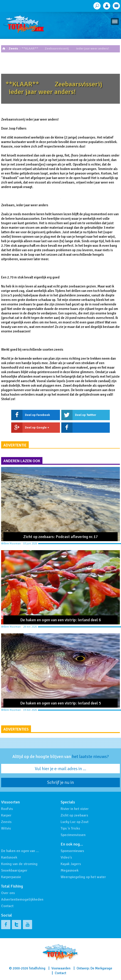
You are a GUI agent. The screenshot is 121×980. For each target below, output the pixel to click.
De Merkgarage (101, 968)
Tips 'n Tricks (70, 828)
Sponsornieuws (72, 851)
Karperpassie (11, 877)
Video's (66, 857)
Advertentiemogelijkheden (22, 899)
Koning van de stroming (19, 864)
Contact (7, 906)
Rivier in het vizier (75, 809)
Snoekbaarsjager (14, 870)
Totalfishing (37, 968)
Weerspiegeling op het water (83, 877)
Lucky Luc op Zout (75, 822)
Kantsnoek (9, 857)
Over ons (8, 893)
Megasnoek (70, 870)
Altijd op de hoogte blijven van (61, 757)
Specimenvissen (73, 835)
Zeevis (13, 48)
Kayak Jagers (71, 864)
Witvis (6, 828)
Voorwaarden (61, 968)
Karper (6, 815)
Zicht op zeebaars (74, 815)
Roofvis (7, 809)
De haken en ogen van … (20, 851)
